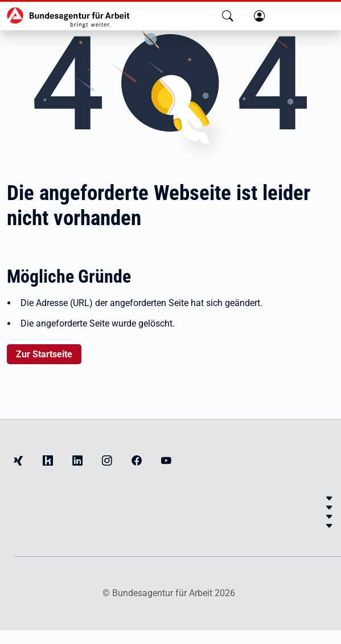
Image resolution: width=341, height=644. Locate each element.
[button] (228, 16)
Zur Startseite (44, 354)
